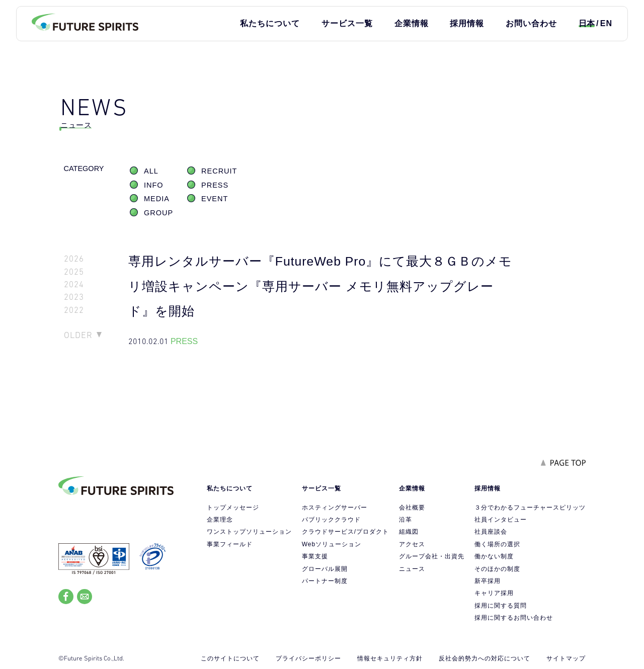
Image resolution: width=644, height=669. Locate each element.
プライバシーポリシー (308, 658)
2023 (74, 297)
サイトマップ (566, 658)
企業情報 (412, 23)
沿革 (406, 520)
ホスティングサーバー (335, 508)
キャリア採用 (494, 593)
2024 (74, 284)
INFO (154, 185)
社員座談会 (491, 532)
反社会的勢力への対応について (485, 658)
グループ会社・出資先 (432, 556)
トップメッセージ (233, 508)
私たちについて (270, 23)
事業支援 (315, 556)
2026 (74, 259)
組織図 (409, 532)
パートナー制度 (325, 581)
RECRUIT (219, 171)
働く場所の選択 (497, 544)
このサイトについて (230, 658)
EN (606, 23)
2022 (74, 310)
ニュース (412, 569)
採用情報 (467, 23)
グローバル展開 (325, 569)
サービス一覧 (347, 23)
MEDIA (157, 199)
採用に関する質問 (501, 606)
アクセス (412, 544)
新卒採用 (488, 581)
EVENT (215, 199)
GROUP (158, 213)
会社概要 (412, 508)
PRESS (215, 185)
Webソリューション (332, 544)
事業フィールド (230, 544)
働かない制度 (494, 556)
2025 (74, 272)
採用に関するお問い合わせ (514, 618)
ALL (151, 171)
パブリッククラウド (331, 520)
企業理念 (220, 520)
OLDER (78, 335)
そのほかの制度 (497, 569)
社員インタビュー (501, 520)
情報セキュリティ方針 (390, 658)
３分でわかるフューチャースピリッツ (530, 508)
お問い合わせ (531, 23)
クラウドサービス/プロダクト (345, 532)
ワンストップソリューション (249, 532)
